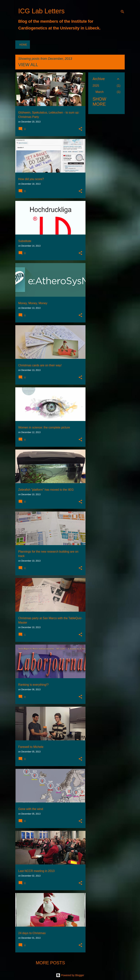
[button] (80, 129)
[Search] (122, 12)
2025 (96, 86)
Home (23, 45)
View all (28, 65)
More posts (50, 963)
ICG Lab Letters (41, 11)
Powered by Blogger (70, 975)
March (100, 92)
